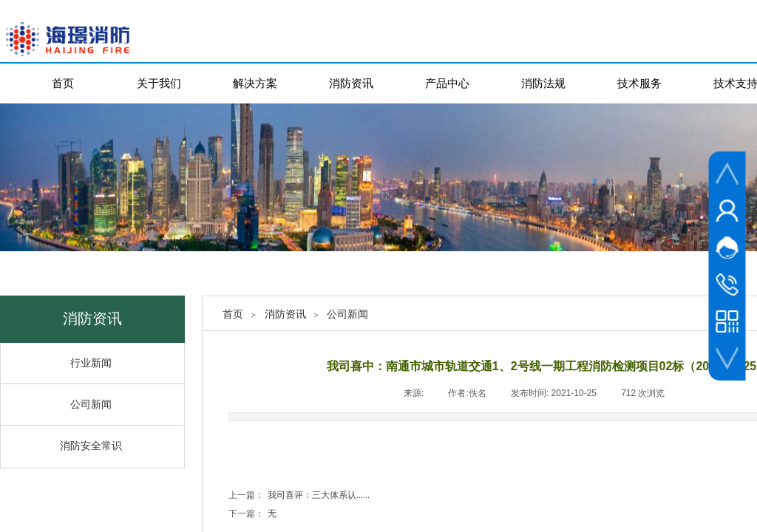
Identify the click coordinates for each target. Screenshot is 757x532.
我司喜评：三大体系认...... (299, 495)
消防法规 (543, 83)
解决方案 (255, 83)
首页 (63, 83)
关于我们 (159, 83)
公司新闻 (347, 314)
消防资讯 (351, 83)
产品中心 (447, 83)
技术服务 (639, 83)
